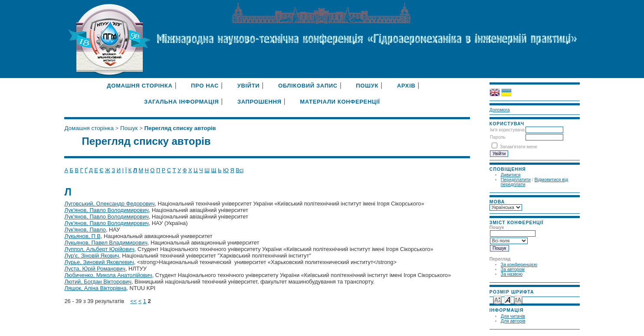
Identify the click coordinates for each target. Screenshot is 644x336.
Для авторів (513, 321)
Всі (240, 170)
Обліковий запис (308, 86)
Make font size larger (518, 299)
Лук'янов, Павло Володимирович (106, 210)
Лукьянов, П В (82, 236)
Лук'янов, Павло (85, 230)
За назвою (512, 274)
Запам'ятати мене (519, 147)
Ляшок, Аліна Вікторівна (95, 288)
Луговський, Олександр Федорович (109, 204)
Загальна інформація (181, 102)
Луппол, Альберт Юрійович (99, 249)
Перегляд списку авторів (180, 128)
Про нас (205, 86)
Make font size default (508, 299)
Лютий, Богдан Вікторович (98, 282)
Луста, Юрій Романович (95, 269)
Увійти (249, 86)
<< (133, 301)
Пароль (498, 137)
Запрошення (260, 102)
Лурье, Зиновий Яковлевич (99, 262)
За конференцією (519, 265)
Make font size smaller (497, 299)
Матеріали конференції (340, 102)
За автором (513, 269)
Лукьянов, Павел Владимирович (106, 243)
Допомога (500, 110)
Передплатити (516, 180)
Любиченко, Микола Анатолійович (108, 275)
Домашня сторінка (140, 86)
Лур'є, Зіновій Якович (92, 256)
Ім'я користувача (507, 130)
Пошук (367, 86)
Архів (406, 86)
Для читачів (513, 316)
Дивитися (511, 175)
